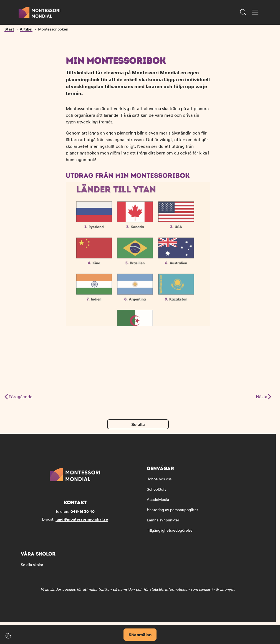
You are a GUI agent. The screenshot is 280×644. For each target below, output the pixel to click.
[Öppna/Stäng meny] (255, 12)
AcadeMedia (158, 503)
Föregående (19, 400)
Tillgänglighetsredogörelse (170, 534)
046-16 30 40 (83, 515)
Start (9, 55)
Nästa (263, 400)
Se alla (138, 428)
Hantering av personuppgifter (172, 513)
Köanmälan (140, 635)
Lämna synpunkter (163, 524)
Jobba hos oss (159, 483)
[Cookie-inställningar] (8, 636)
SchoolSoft (156, 493)
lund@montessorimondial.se (82, 523)
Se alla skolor (32, 568)
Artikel (26, 55)
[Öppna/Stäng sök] (243, 12)
